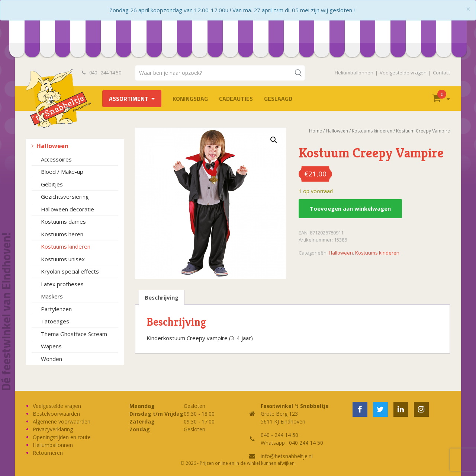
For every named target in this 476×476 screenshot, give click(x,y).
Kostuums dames (63, 221)
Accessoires (56, 159)
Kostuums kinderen (66, 246)
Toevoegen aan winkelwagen (350, 208)
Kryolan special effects (70, 271)
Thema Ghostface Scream (74, 334)
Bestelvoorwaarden (56, 414)
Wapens (51, 346)
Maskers (52, 296)
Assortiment (129, 99)
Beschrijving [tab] (162, 297)
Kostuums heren (62, 234)
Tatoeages (55, 321)
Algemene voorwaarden (62, 421)
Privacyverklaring (53, 429)
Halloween (52, 146)
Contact (441, 73)
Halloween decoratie (67, 209)
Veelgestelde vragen (403, 73)
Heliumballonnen (354, 73)
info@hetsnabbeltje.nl (287, 456)
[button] (274, 140)
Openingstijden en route (62, 437)
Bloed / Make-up (62, 172)
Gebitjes (52, 184)
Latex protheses (62, 284)
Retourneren (48, 453)
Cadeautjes (236, 99)
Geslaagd (278, 99)
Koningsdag (190, 99)
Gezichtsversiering (65, 197)
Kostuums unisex (63, 259)
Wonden (52, 359)
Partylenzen (56, 309)
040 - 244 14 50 (102, 73)
